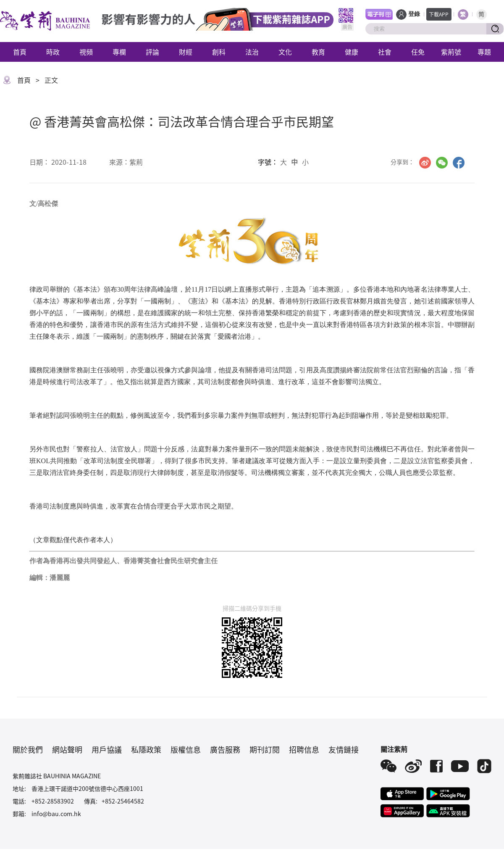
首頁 (20, 52)
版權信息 (186, 749)
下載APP (439, 14)
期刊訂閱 (265, 749)
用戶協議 (107, 749)
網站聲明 (67, 749)
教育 (318, 52)
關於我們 (28, 749)
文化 (285, 52)
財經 (186, 52)
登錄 (414, 14)
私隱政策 (146, 749)
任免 (418, 52)
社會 (385, 52)
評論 (152, 52)
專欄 (119, 52)
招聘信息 (304, 749)
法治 (252, 52)
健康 (352, 52)
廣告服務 (225, 749)
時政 (53, 52)
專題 (484, 52)
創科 (219, 52)
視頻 (86, 52)
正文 (51, 80)
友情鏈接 (344, 749)
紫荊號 (451, 52)
